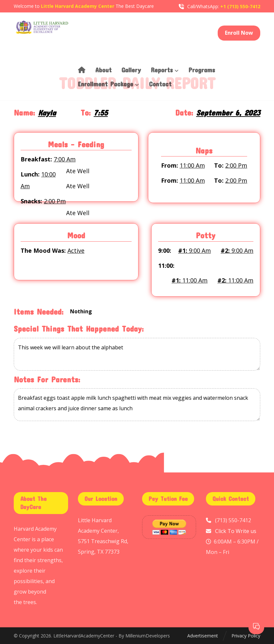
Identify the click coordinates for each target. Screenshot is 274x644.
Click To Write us (236, 531)
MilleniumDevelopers (148, 636)
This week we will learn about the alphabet (137, 355)
